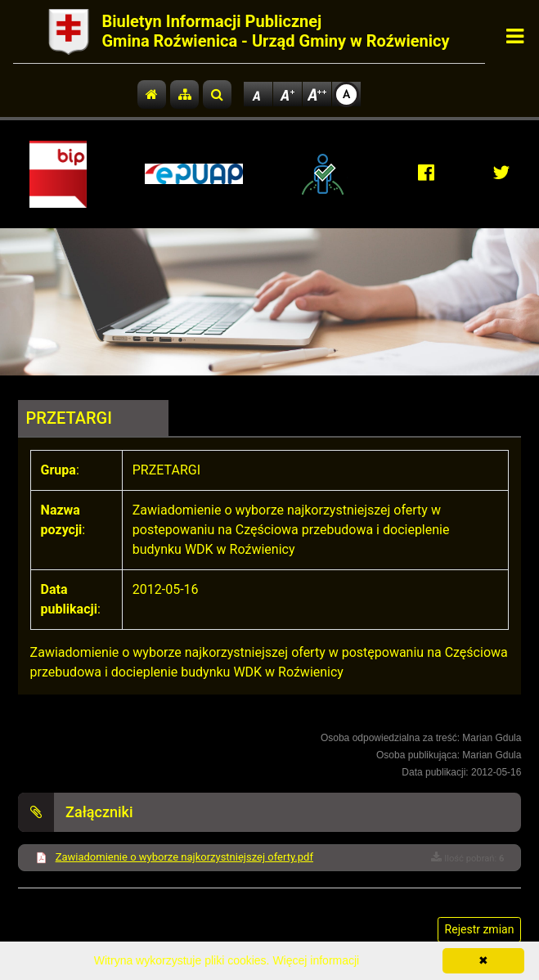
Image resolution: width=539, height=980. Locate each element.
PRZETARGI (69, 418)
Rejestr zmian (480, 929)
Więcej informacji (316, 960)
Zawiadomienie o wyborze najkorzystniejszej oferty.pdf (184, 857)
